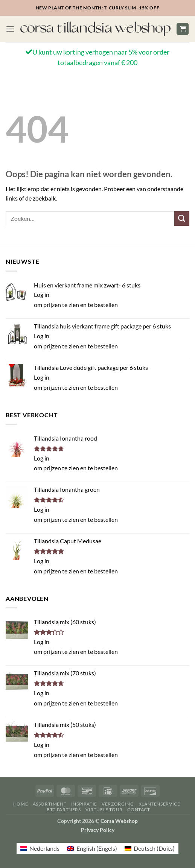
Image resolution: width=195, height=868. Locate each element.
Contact (139, 809)
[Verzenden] (182, 218)
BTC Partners (64, 809)
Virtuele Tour (104, 809)
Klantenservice (159, 804)
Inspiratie (84, 804)
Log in (42, 294)
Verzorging (118, 804)
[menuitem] (40, 848)
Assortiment (50, 804)
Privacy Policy (98, 830)
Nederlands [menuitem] (44, 848)
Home (21, 804)
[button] (10, 29)
